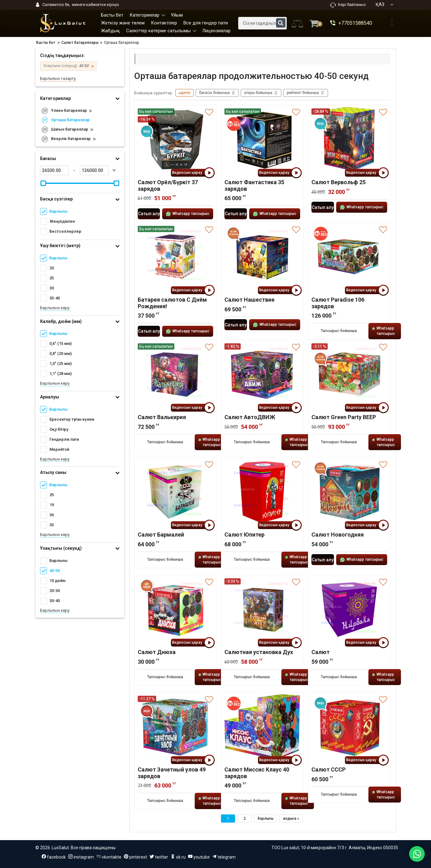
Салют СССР (328, 769)
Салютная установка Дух (259, 652)
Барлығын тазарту (58, 78)
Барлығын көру (55, 308)
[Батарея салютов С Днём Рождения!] (176, 257)
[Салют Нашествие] (262, 257)
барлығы (266, 819)
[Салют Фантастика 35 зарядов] (262, 140)
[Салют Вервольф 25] (349, 140)
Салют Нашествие (249, 300)
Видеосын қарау (193, 173)
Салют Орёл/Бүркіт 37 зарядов (168, 185)
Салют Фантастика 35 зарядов (254, 185)
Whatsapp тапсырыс (188, 214)
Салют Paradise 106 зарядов (338, 303)
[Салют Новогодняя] (349, 492)
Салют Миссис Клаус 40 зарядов (257, 773)
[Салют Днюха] (176, 610)
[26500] (54, 170)
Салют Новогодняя (338, 535)
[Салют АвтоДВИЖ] (262, 375)
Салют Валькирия (162, 417)
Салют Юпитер (244, 535)
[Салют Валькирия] (176, 375)
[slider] (44, 183)
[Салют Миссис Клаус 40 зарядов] (262, 727)
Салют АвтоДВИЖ (250, 417)
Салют (321, 652)
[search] (262, 23)
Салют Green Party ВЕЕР (344, 417)
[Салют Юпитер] (262, 492)
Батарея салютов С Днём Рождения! (172, 303)
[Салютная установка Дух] (262, 610)
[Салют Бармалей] (176, 492)
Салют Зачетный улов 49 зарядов (172, 773)
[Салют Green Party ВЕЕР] (349, 375)
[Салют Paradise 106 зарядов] (349, 257)
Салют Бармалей (161, 535)
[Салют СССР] (349, 727)
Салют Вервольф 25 (339, 182)
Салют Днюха (157, 652)
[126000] (94, 170)
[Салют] (349, 610)
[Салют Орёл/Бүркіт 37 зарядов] (176, 140)
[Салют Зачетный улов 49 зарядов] (176, 727)
